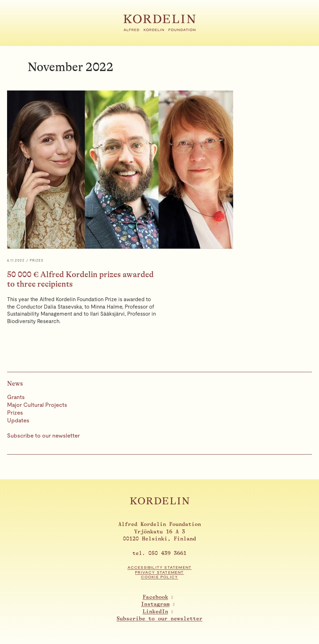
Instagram (155, 604)
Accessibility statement (160, 567)
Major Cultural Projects (37, 405)
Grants (16, 397)
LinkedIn (155, 612)
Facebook (155, 597)
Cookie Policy (160, 577)
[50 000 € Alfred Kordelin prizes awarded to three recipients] (159, 213)
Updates (18, 420)
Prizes (15, 413)
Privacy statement (159, 572)
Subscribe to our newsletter (43, 436)
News (15, 384)
